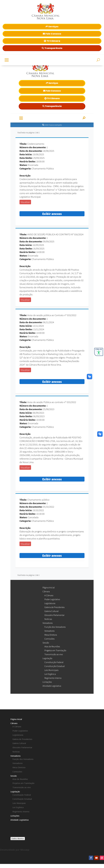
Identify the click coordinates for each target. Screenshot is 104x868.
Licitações (15, 816)
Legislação (15, 792)
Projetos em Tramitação (23, 783)
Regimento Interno (21, 812)
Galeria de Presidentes (22, 739)
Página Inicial (16, 719)
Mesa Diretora (19, 767)
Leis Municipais (19, 803)
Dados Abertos (18, 839)
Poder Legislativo (20, 731)
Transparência (53, 48)
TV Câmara (53, 41)
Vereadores (16, 756)
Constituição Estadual (22, 799)
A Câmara (17, 727)
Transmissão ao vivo (22, 787)
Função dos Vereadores (23, 759)
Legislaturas (18, 735)
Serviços (53, 27)
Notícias (16, 752)
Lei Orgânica (18, 807)
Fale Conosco (53, 34)
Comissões (17, 772)
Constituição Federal (22, 795)
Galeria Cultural (19, 743)
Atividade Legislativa (19, 820)
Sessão (14, 776)
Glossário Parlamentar (22, 747)
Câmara (14, 723)
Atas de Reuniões (20, 779)
